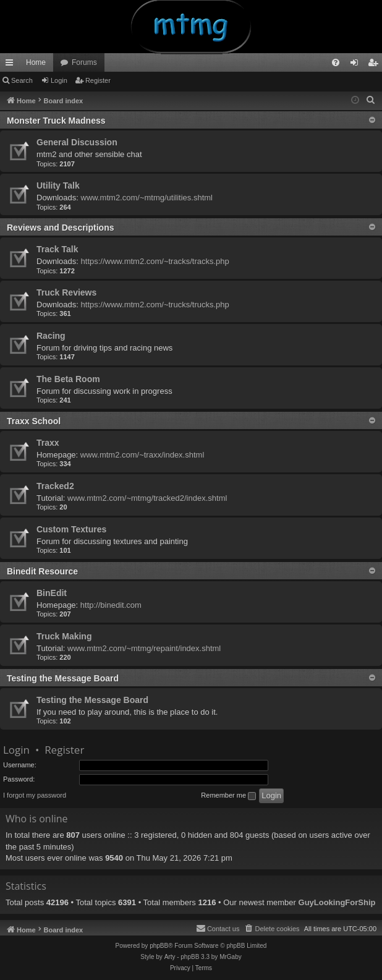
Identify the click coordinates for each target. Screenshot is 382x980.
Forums (84, 62)
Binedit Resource (42, 571)
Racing (51, 336)
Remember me (228, 796)
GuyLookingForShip (337, 902)
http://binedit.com (111, 605)
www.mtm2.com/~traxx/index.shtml (142, 455)
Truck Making (64, 636)
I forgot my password (35, 795)
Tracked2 (55, 486)
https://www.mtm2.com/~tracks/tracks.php (155, 261)
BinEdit (52, 593)
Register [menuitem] (376, 65)
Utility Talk (58, 185)
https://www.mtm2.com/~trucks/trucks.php (155, 305)
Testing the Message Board (63, 678)
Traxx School (34, 421)
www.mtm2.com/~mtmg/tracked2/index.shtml (147, 498)
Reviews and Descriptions (61, 228)
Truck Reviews (66, 292)
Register (98, 80)
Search (22, 80)
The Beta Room (68, 379)
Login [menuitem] (357, 65)
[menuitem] (336, 62)
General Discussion (77, 142)
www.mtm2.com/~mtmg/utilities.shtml (147, 198)
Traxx (48, 443)
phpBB (159, 946)
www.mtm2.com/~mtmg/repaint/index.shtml (144, 648)
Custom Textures (71, 529)
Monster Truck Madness (56, 121)
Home (36, 62)
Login (59, 80)
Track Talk (57, 249)
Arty (170, 957)
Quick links (12, 65)
